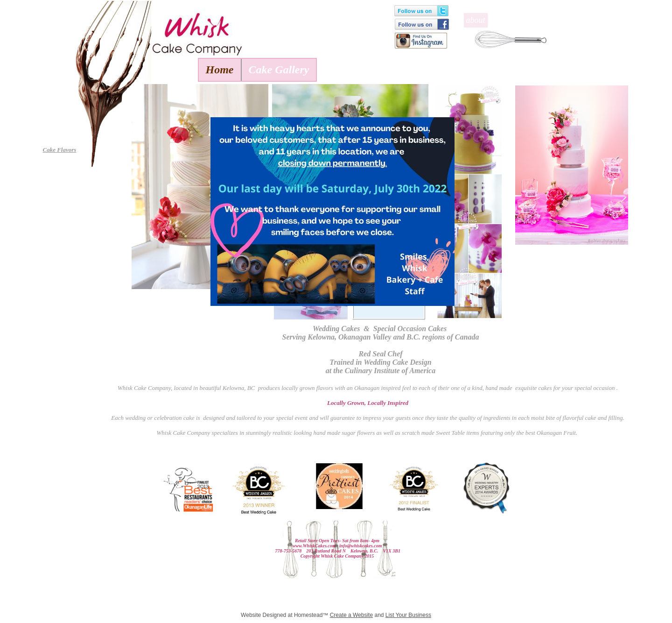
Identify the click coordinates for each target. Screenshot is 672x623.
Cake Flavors (60, 150)
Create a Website (352, 615)
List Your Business (408, 615)
